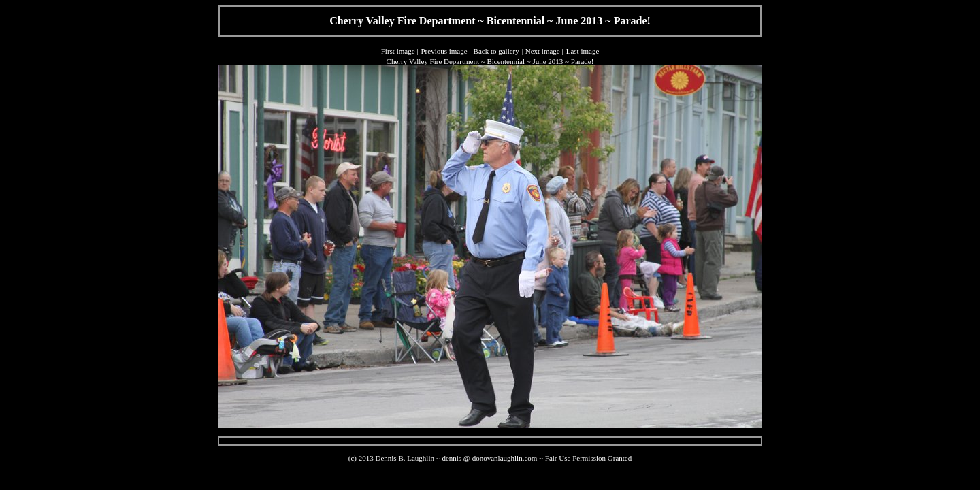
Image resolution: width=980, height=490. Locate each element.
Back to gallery (496, 51)
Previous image (444, 51)
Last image (583, 51)
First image (398, 51)
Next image (543, 51)
